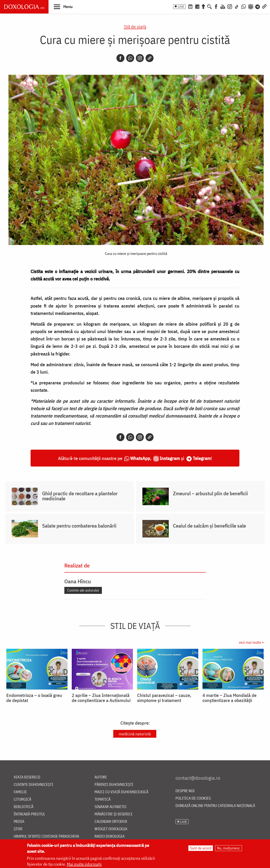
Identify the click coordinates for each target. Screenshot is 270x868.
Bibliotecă (24, 807)
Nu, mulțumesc (229, 848)
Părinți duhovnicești (114, 785)
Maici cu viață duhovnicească (121, 792)
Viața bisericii (27, 777)
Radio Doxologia (109, 836)
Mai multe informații (84, 864)
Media (19, 822)
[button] (63, 7)
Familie (20, 792)
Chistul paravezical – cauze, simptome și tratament (164, 698)
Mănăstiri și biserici (113, 814)
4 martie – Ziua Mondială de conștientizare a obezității (229, 698)
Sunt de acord (201, 848)
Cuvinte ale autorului (83, 590)
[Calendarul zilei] (197, 6)
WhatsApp (140, 458)
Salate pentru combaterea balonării (79, 526)
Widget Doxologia (111, 829)
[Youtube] (223, 6)
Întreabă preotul (29, 814)
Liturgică (22, 799)
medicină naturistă (135, 734)
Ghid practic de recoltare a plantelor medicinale (80, 496)
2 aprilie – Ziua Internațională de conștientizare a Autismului (101, 698)
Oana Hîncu (78, 581)
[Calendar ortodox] (190, 6)
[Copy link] (150, 58)
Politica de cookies (193, 798)
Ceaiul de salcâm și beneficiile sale (209, 526)
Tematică (103, 799)
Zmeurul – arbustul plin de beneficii (210, 493)
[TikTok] (237, 6)
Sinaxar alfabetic (111, 807)
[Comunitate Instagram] (251, 6)
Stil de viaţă (135, 27)
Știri (18, 829)
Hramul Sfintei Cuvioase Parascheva (46, 836)
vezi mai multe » (251, 642)
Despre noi (185, 791)
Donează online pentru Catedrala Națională (215, 806)
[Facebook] (216, 6)
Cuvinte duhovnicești (33, 785)
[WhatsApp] (244, 6)
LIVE (181, 7)
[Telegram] (258, 6)
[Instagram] (230, 6)
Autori (101, 777)
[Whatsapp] (130, 58)
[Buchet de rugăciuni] (203, 6)
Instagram (170, 458)
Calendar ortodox (111, 822)
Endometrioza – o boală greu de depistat (34, 698)
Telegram (202, 458)
